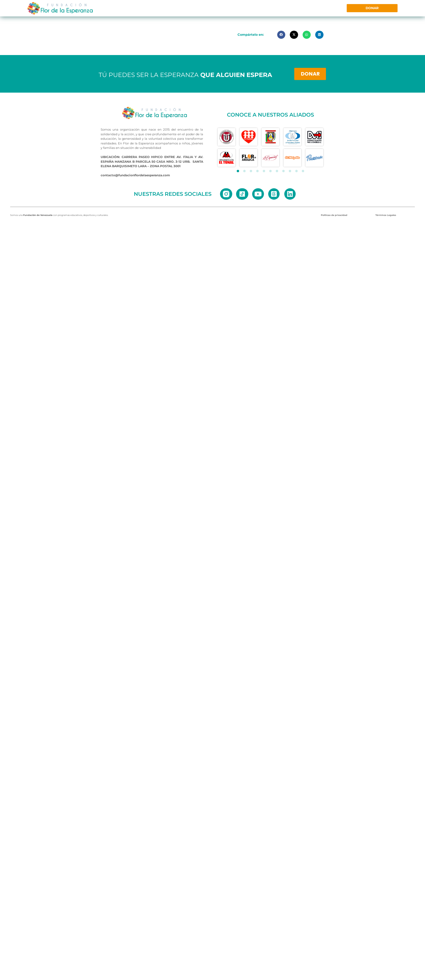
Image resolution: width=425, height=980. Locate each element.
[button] (281, 35)
